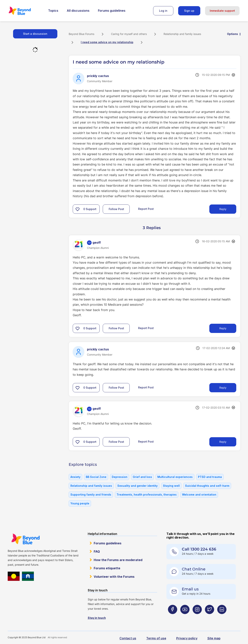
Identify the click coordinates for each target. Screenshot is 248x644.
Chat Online (194, 569)
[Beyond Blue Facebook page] (173, 617)
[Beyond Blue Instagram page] (197, 617)
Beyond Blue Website (25, 539)
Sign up (189, 11)
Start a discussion (35, 34)
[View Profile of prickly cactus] (98, 76)
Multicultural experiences (175, 477)
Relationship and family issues (182, 34)
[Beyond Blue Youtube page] (185, 617)
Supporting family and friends (91, 495)
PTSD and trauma (210, 477)
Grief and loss (142, 477)
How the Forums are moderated (118, 560)
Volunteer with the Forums (114, 577)
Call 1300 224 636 (199, 549)
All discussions (78, 11)
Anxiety (75, 477)
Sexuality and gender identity (137, 486)
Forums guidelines (112, 11)
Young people (80, 503)
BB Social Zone (96, 477)
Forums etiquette (107, 568)
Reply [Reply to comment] (223, 328)
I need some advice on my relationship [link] (107, 42)
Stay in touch (97, 618)
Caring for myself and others (129, 34)
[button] (78, 209)
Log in (163, 11)
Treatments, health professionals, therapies (147, 495)
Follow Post (116, 209)
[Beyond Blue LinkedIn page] (222, 617)
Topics (53, 11)
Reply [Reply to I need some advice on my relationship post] (223, 209)
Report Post (146, 209)
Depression (120, 477)
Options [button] (233, 34)
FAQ (97, 551)
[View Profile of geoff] (97, 243)
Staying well (171, 486)
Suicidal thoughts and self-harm (207, 486)
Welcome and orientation (199, 495)
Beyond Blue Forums (25, 11)
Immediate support (222, 11)
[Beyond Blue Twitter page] (210, 617)
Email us (190, 589)
